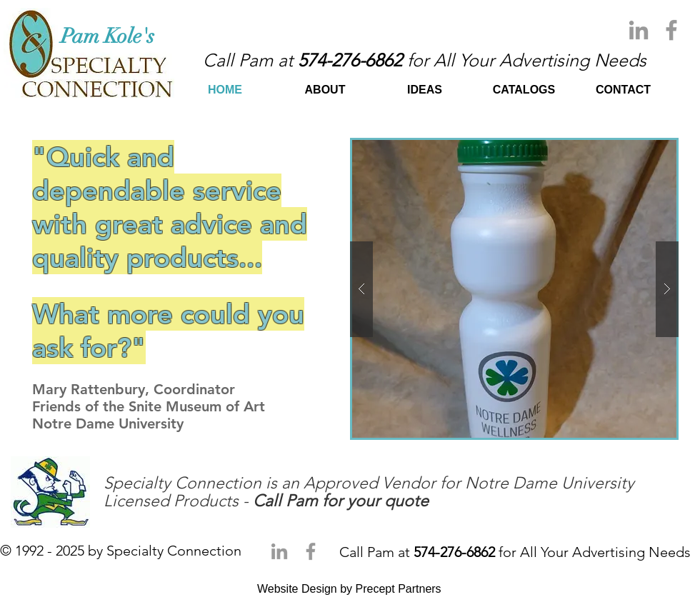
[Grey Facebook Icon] (671, 30)
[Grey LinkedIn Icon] (639, 30)
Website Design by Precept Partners (349, 589)
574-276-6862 (350, 60)
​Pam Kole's (110, 36)
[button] (514, 289)
